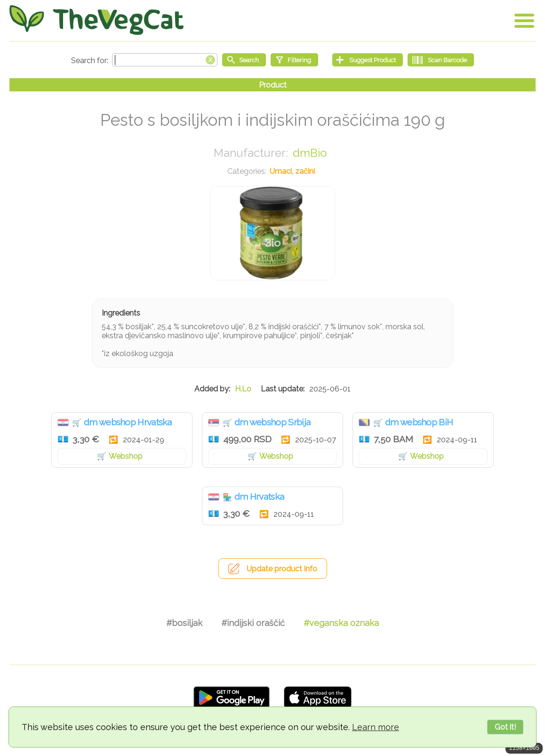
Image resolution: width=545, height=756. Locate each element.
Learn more (376, 727)
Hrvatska (63, 423)
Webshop (126, 456)
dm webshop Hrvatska (128, 422)
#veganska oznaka (341, 623)
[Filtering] (294, 60)
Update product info (282, 569)
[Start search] (244, 60)
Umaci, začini (292, 171)
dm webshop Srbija (272, 422)
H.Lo (243, 389)
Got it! (505, 727)
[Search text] (165, 60)
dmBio (310, 153)
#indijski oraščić (253, 623)
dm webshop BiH (419, 422)
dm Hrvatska (259, 496)
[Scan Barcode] (441, 60)
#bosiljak (184, 623)
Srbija (214, 423)
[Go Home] (96, 20)
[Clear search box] (210, 59)
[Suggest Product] (368, 60)
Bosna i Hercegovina (364, 423)
